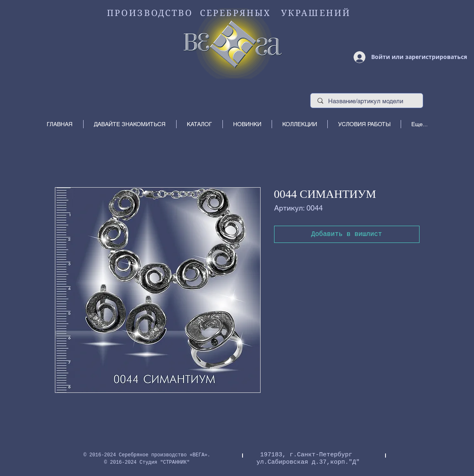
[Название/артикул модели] (367, 101)
